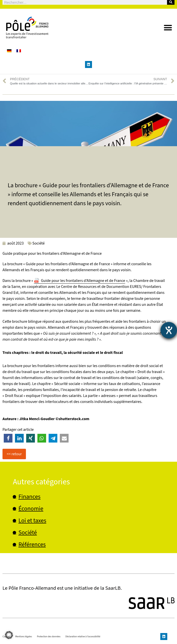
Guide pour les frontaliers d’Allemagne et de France (83, 281)
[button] (168, 28)
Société (39, 243)
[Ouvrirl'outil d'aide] (169, 330)
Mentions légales (24, 637)
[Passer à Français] (19, 51)
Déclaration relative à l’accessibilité (83, 637)
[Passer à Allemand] (9, 51)
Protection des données (49, 637)
